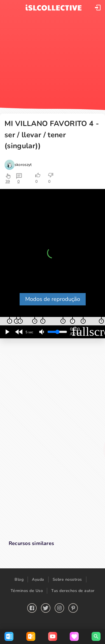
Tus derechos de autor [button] (73, 591)
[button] (98, 8)
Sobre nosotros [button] (67, 579)
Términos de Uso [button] (27, 591)
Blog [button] (19, 579)
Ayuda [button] (38, 579)
